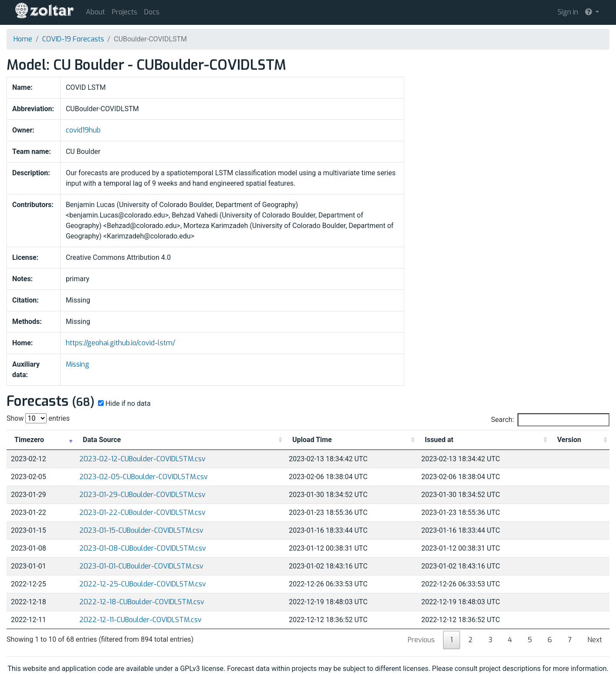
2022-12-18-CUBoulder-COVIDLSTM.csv (142, 602)
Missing (78, 364)
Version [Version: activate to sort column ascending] (569, 440)
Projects (125, 12)
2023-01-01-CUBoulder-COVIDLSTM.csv (141, 566)
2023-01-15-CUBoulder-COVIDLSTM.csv (141, 530)
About (95, 12)
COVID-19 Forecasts (73, 39)
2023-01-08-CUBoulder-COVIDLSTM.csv (143, 548)
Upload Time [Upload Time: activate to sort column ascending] (312, 440)
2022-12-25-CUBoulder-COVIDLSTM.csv (143, 584)
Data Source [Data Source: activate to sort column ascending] (102, 440)
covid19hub (83, 130)
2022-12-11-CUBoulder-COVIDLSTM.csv (140, 620)
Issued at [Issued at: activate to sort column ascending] (439, 440)
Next (595, 640)
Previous (421, 640)
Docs (152, 12)
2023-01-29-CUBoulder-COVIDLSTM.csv (142, 495)
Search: (550, 420)
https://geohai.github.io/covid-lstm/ (120, 343)
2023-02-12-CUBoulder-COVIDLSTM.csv (142, 459)
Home (23, 39)
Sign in (568, 12)
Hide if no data (124, 403)
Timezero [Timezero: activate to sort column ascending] (29, 440)
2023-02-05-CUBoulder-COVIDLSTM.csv (144, 477)
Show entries (38, 418)
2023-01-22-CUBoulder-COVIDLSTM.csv (142, 512)
